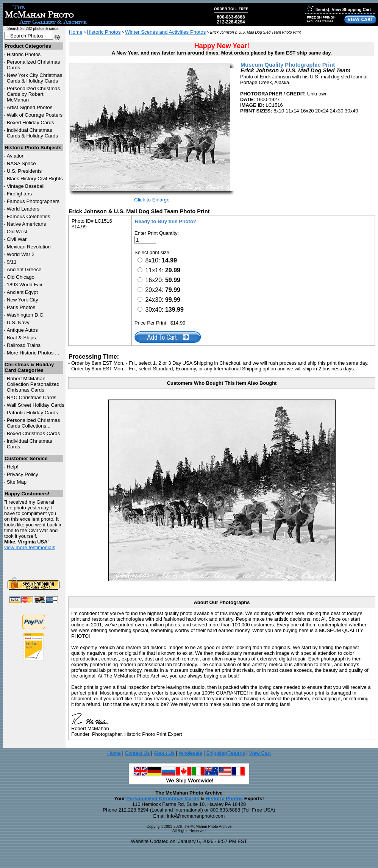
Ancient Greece (24, 269)
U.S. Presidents (24, 171)
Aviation (16, 156)
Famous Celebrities (29, 216)
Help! (13, 467)
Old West (17, 232)
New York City (23, 300)
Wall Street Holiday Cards (36, 405)
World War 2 (21, 254)
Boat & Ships (21, 338)
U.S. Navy (18, 322)
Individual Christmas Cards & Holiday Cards (33, 133)
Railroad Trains (24, 345)
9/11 (12, 262)
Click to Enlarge (152, 200)
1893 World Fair (25, 285)
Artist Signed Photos (30, 107)
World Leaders (23, 209)
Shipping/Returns (225, 753)
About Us (164, 753)
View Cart (260, 753)
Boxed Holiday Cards (30, 123)
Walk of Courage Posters (35, 115)
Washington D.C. (26, 315)
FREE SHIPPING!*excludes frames (321, 19)
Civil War (17, 239)
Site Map (17, 482)
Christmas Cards (32, 397)
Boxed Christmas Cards (34, 433)
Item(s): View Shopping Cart (339, 9)
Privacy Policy (23, 474)
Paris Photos (21, 307)
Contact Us (137, 753)
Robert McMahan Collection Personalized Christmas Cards (33, 384)
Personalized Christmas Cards (163, 799)
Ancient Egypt (22, 292)
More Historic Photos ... (33, 353)
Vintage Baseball (26, 186)
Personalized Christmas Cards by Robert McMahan (34, 94)
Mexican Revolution (29, 247)
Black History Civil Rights (35, 179)
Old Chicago (21, 277)
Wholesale (190, 753)
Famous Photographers (33, 201)
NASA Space (21, 163)
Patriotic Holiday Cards (33, 413)
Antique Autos (22, 330)
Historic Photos (24, 54)
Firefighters (20, 194)
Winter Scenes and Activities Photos (165, 32)
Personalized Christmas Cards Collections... (34, 423)
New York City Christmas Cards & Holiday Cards (35, 78)
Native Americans (27, 224)
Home (76, 32)
